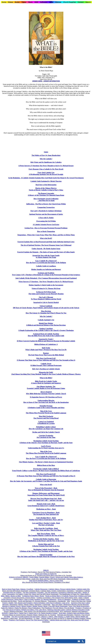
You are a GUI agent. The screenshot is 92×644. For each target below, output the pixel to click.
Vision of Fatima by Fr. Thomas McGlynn (46, 288)
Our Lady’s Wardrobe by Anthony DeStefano (46, 211)
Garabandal (62, 601)
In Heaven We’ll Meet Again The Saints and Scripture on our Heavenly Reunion (46, 293)
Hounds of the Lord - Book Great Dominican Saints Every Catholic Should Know (46, 505)
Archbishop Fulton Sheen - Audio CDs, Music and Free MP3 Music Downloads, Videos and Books (46, 579)
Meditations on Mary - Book (46, 509)
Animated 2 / (80, 591)
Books (42, 596)
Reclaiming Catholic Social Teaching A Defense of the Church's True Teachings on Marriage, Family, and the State (46, 442)
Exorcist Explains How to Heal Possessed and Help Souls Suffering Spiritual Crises (46, 242)
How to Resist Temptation (46, 231)
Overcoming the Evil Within (46, 221)
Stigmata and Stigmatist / (66, 615)
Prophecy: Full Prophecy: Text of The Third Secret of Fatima (29, 620)
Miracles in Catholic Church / (12, 606)
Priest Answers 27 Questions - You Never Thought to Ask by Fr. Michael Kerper (46, 282)
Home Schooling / (40, 603)
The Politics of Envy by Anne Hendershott (46, 155)
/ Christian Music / (35, 591)
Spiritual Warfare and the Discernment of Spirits (46, 214)
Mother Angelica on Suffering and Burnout (46, 269)
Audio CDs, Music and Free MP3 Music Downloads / (42, 594)
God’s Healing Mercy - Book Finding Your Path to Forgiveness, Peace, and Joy (46, 519)
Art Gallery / (20, 594)
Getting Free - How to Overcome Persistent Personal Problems (46, 228)
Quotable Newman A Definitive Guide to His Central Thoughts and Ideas (46, 407)
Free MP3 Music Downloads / (58, 606)
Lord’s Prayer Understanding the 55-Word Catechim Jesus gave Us (46, 447)
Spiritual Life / (43, 615)
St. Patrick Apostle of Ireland (48, 613)
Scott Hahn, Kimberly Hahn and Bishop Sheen (74, 613)
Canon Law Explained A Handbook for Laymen (46, 423)
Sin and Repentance (26, 618)
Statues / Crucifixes (27, 589)
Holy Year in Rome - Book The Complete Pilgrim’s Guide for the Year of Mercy (46, 535)
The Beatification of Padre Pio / (70, 594)
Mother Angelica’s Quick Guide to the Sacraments (46, 285)
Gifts (69, 601)
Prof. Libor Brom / (41, 610)
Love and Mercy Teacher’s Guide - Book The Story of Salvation (46, 524)
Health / (11, 603)
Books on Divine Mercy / (54, 596)
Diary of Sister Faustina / (33, 599)
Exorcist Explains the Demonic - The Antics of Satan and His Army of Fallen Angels (46, 252)
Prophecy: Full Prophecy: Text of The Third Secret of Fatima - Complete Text (46, 572)
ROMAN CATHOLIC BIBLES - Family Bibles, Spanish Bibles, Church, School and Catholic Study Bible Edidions (46, 577)
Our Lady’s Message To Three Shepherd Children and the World (46, 298)
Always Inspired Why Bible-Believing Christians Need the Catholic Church (46, 393)
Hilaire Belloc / (85, 594)
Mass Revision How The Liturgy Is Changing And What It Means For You (46, 312)
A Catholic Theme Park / (70, 596)
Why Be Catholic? (46, 159)
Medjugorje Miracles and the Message (76, 605)
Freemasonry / (53, 601)
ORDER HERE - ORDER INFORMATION (46, 81)
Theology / (78, 615)
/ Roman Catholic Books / (68, 589)
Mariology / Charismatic (43, 605)
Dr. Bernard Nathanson (49, 599)
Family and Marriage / (25, 601)
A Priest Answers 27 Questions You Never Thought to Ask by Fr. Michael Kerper (46, 166)
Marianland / (14, 605)
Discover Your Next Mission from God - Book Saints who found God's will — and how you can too (46, 499)
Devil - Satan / (79, 598)
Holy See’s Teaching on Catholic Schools (46, 369)
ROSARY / (6, 613)
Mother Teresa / (38, 606)
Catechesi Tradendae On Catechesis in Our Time (46, 436)
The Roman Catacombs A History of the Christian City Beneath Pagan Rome (46, 194)
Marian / (21, 605)
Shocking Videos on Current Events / (15, 615)
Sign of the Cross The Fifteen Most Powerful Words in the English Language (46, 412)
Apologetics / (12, 594)
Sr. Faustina (52, 615)
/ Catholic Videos (54, 589)
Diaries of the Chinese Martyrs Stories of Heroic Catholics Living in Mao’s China (46, 189)
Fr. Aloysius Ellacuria (40, 601)
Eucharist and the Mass (9, 601)
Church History (30, 598)
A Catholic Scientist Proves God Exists (46, 225)
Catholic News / (46, 591)
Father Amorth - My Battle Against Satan (46, 249)
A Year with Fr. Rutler (46, 218)
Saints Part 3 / (34, 613)
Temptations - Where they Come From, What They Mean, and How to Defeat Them (46, 235)
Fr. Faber (37, 618)
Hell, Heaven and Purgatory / (24, 603)
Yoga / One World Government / (79, 606)
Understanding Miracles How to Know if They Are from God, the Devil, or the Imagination (46, 401)
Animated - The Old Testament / (48, 593)
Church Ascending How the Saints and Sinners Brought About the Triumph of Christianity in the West (46, 556)
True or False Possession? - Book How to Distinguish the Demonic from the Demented (46, 489)
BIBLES (46, 570)
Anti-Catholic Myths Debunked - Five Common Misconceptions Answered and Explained (46, 278)
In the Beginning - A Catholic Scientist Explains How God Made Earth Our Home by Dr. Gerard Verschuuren (46, 178)
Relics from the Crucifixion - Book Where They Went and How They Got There (46, 529)
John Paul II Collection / (54, 603)
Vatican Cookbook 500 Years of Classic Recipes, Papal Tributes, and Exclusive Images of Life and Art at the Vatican (46, 307)
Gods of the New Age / (79, 601)
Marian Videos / (30, 605)
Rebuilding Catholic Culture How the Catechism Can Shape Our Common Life (46, 428)
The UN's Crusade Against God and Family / (26, 617)
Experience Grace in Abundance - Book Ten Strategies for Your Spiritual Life (46, 513)
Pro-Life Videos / (59, 608)
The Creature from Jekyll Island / (63, 598)
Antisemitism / (62, 591)
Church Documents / (18, 598)
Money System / (27, 606)
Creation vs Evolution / (44, 598)
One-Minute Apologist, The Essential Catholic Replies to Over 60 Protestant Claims (46, 387)
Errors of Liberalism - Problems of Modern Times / (74, 599)
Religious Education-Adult (56, 610)
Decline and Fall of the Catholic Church (46, 432)
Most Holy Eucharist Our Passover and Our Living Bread (46, 417)
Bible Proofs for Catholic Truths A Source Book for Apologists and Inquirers (46, 382)
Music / (46, 606)
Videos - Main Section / (56, 617)
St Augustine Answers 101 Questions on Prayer (46, 397)
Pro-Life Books (69, 608)
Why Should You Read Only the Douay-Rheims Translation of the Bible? (46, 582)
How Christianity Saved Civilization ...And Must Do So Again (46, 200)
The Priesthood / (47, 608)
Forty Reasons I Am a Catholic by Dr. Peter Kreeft (46, 169)
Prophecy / (79, 608)
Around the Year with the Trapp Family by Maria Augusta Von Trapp (46, 256)
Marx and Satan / (58, 605)
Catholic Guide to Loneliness (46, 266)
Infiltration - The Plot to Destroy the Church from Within (46, 204)
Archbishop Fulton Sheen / (31, 596)
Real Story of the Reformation (46, 185)
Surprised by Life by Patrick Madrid (46, 302)
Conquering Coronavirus (46, 207)
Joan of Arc (66, 603)
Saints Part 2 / (24, 613)
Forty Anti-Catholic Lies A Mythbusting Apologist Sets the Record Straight (46, 173)
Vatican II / (45, 617)
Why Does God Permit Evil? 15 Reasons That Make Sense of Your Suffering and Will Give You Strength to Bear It (46, 475)
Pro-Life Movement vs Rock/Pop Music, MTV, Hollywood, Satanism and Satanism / (61, 611)
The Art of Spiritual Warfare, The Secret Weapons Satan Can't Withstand (46, 245)
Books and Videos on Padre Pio (46, 574)
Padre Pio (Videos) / (8, 608)
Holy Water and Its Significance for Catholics (46, 162)
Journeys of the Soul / (78, 603)
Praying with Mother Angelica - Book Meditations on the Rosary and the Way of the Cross (46, 540)
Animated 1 (71, 591)
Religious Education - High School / (22, 611)
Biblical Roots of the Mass (46, 465)
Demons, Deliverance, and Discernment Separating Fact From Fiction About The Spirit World (46, 494)
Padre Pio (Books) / (21, 608)
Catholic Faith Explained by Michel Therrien (46, 181)
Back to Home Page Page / (11, 589)
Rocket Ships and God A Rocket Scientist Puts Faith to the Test (46, 545)
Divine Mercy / (20, 599)
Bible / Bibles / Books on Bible (11, 596)
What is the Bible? (46, 378)
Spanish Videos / (33, 615)
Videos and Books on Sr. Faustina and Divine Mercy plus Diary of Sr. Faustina (46, 575)
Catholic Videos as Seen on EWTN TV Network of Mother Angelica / (64, 618)
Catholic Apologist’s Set (46, 320)
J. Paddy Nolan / (70, 617)
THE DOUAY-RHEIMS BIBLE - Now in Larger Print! (46, 581)
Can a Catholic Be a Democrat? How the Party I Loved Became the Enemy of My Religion (46, 262)
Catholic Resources (41, 589)
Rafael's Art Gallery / (28, 610)
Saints (46, 152)
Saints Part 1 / (14, 613)
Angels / (54, 591)
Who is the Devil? (46, 238)
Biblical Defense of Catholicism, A (46, 344)
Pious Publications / (35, 608)
